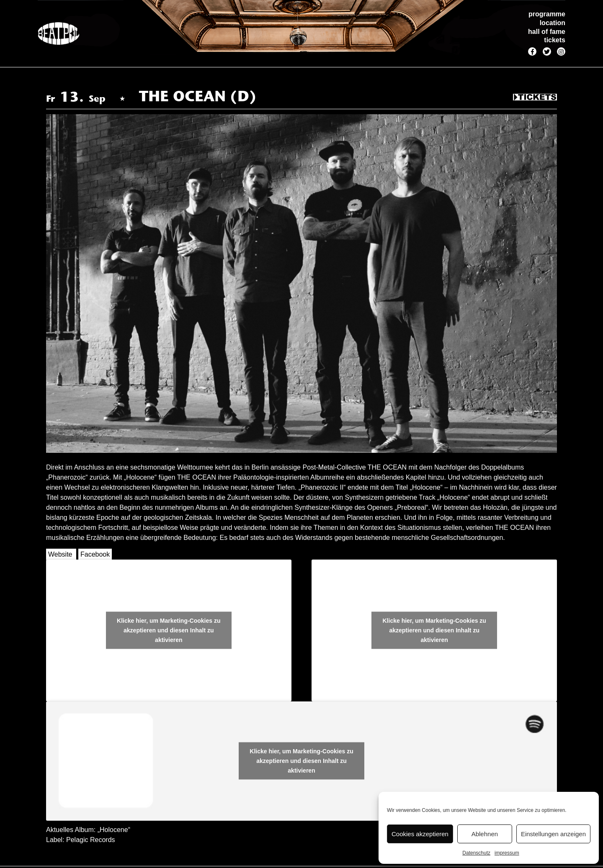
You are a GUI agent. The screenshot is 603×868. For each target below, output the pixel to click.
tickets (555, 40)
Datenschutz (476, 853)
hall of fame (547, 32)
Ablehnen (485, 834)
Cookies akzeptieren (420, 834)
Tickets (535, 98)
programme (547, 14)
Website (60, 554)
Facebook (95, 554)
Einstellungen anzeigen (553, 834)
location (553, 23)
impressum (507, 853)
